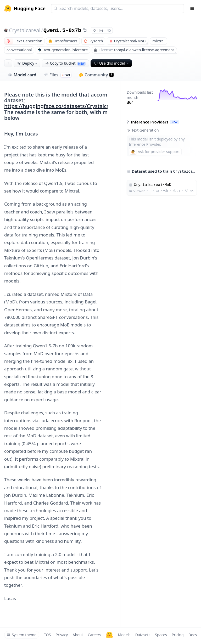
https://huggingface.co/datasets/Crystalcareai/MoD (69, 106)
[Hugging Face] (109, 635)
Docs (193, 635)
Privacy (62, 635)
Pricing (178, 635)
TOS (47, 635)
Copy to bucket (65, 63)
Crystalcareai (25, 30)
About (78, 635)
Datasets (143, 635)
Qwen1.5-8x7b (62, 30)
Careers (94, 635)
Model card (22, 75)
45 (109, 30)
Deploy (27, 63)
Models (124, 635)
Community (96, 75)
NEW (175, 122)
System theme (21, 635)
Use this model (112, 63)
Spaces (161, 635)
